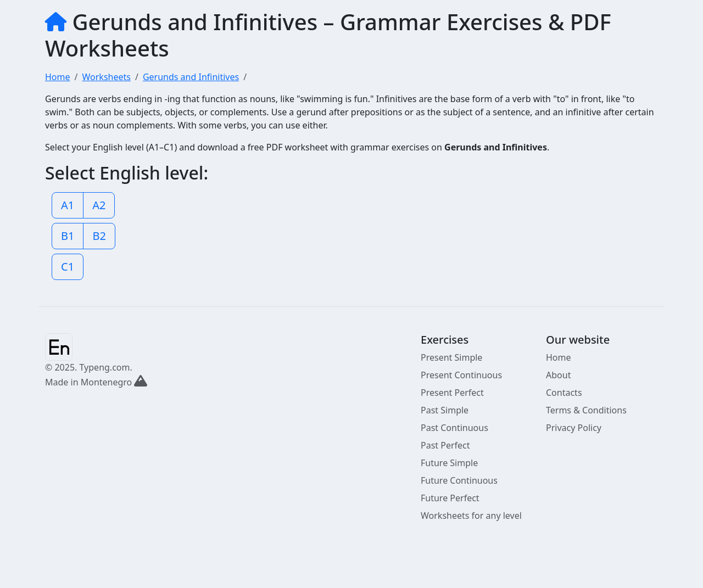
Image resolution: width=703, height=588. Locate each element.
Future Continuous (459, 480)
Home (559, 357)
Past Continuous (454, 428)
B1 (68, 236)
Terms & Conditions (586, 410)
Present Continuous (461, 375)
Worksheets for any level (471, 516)
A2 (99, 205)
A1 (68, 205)
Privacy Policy (574, 428)
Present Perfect (452, 393)
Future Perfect (450, 498)
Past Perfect (445, 445)
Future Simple (449, 463)
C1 (68, 267)
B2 (99, 236)
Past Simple (445, 410)
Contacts (564, 393)
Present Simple (451, 357)
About (558, 375)
